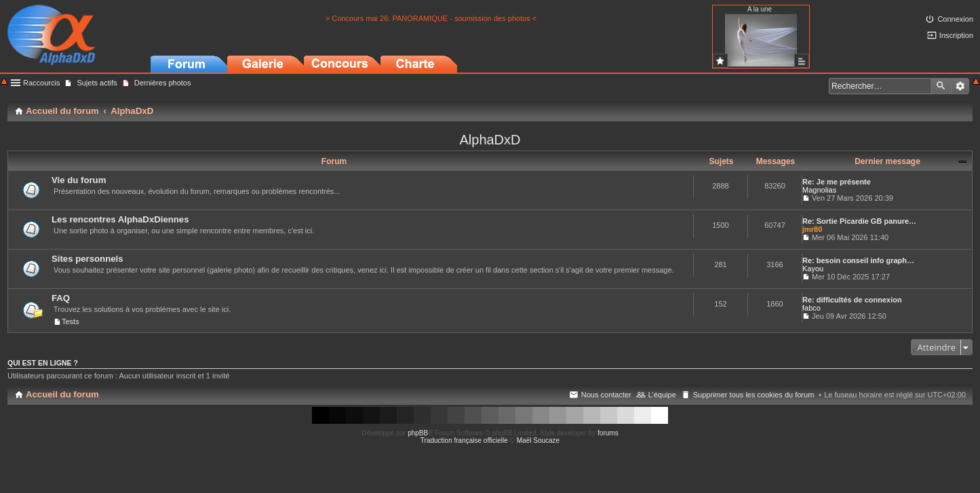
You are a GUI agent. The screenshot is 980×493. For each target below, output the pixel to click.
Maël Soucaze (538, 440)
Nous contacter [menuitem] (606, 395)
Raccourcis (41, 83)
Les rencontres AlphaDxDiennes (120, 219)
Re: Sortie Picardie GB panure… (859, 221)
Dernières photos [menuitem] (163, 83)
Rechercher (941, 86)
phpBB (418, 433)
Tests (71, 321)
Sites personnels (87, 259)
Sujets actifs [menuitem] (97, 83)
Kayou (813, 269)
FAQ (61, 298)
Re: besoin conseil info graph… (858, 260)
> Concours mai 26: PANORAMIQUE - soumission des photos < (431, 18)
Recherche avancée (960, 86)
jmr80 (812, 229)
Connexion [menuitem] (955, 19)
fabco (811, 308)
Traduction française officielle (464, 440)
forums (608, 433)
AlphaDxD (490, 140)
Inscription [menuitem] (956, 35)
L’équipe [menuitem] (662, 395)
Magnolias (819, 190)
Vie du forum (79, 180)
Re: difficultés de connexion (852, 300)
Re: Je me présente (837, 182)
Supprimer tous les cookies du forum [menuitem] (754, 395)
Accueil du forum (62, 394)
